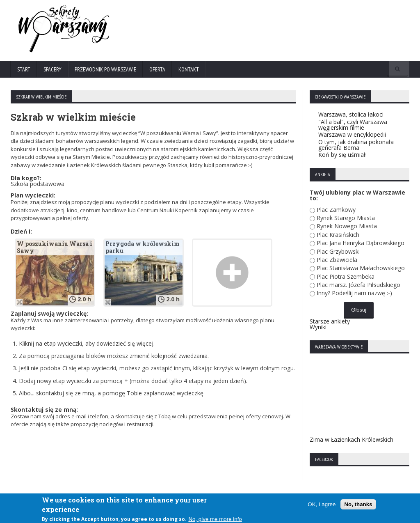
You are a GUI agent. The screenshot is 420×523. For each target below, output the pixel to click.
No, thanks (358, 504)
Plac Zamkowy (336, 210)
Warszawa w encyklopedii (352, 134)
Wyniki (318, 327)
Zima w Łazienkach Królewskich (352, 439)
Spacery (52, 69)
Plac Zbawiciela (337, 260)
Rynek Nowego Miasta (347, 226)
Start (24, 69)
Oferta (157, 69)
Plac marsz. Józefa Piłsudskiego (358, 285)
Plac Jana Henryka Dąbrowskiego (361, 243)
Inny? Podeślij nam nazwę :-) (354, 293)
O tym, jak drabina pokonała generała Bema (356, 145)
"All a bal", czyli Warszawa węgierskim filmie (353, 125)
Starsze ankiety (330, 321)
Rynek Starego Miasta (346, 218)
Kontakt (189, 69)
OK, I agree (322, 504)
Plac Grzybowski (338, 251)
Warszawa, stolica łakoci (351, 114)
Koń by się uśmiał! (342, 155)
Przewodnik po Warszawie (105, 69)
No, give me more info (215, 520)
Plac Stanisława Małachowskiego (361, 268)
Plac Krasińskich (338, 235)
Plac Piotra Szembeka (346, 276)
